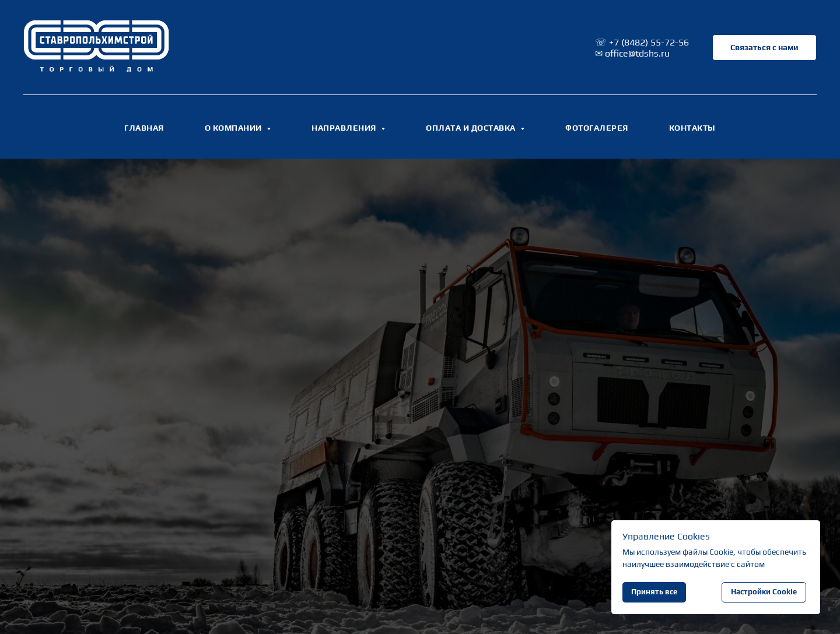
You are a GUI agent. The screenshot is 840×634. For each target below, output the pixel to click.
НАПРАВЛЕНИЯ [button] (345, 128)
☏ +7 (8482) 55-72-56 (642, 42)
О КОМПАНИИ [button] (235, 128)
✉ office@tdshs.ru (632, 53)
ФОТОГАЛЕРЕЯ (597, 128)
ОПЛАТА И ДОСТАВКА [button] (472, 128)
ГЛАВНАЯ (144, 128)
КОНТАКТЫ (692, 128)
